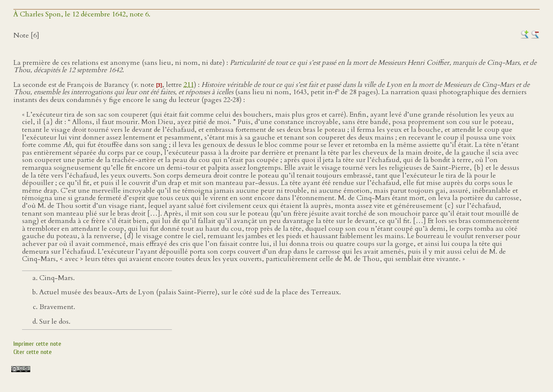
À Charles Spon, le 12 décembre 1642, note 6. (82, 14)
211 (189, 85)
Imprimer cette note (37, 344)
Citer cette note (33, 352)
